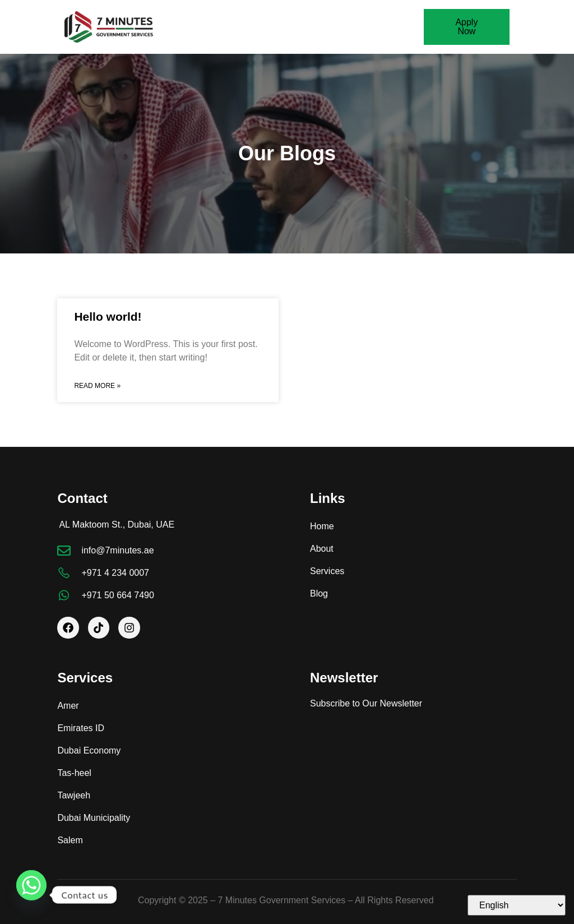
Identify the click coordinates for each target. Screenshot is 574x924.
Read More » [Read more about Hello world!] (97, 386)
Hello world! (108, 317)
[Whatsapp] (31, 895)
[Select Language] (517, 905)
